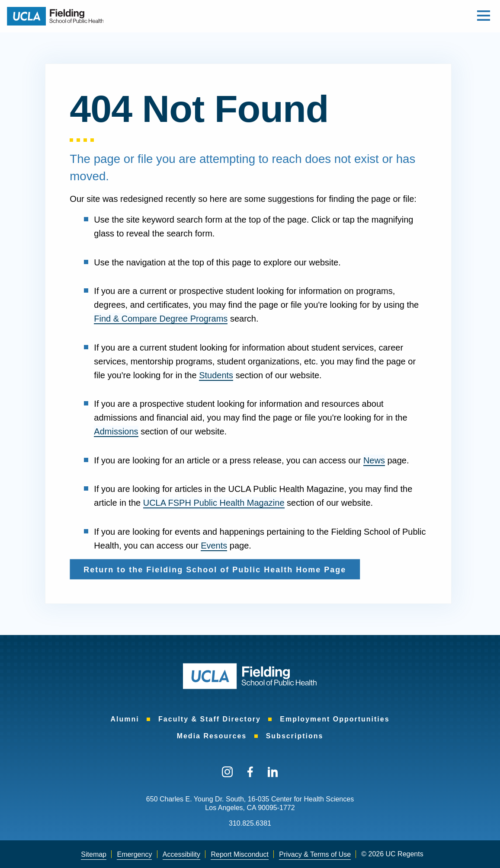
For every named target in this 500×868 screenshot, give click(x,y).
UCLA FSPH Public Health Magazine (214, 503)
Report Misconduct (239, 854)
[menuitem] (125, 719)
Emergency (134, 854)
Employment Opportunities (335, 719)
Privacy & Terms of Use (315, 854)
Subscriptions (295, 736)
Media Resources (212, 736)
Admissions (116, 431)
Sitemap (94, 854)
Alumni (125, 719)
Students (216, 375)
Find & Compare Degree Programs (161, 319)
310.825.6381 (250, 823)
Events (214, 546)
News (374, 460)
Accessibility (181, 854)
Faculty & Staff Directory (210, 719)
